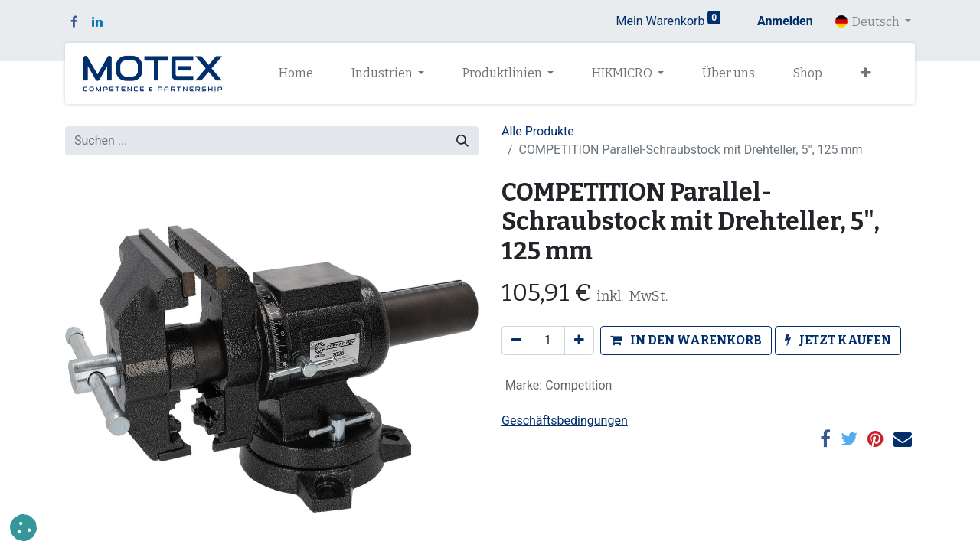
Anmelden (785, 21)
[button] (866, 73)
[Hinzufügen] (579, 341)
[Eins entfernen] (516, 341)
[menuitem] (296, 73)
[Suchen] (462, 141)
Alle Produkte (538, 131)
